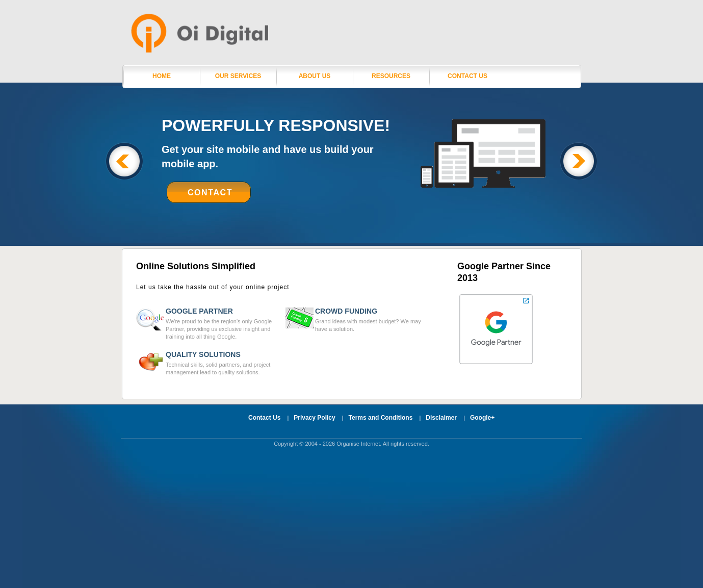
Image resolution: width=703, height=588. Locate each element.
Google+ (482, 418)
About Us (315, 76)
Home (162, 76)
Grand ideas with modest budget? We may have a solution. (372, 319)
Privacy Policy (314, 418)
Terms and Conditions (381, 418)
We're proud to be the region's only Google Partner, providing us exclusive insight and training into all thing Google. (223, 323)
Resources (391, 76)
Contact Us (467, 76)
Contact (210, 193)
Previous (124, 161)
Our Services (238, 76)
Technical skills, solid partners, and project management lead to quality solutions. (223, 363)
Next (579, 161)
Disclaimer (441, 418)
